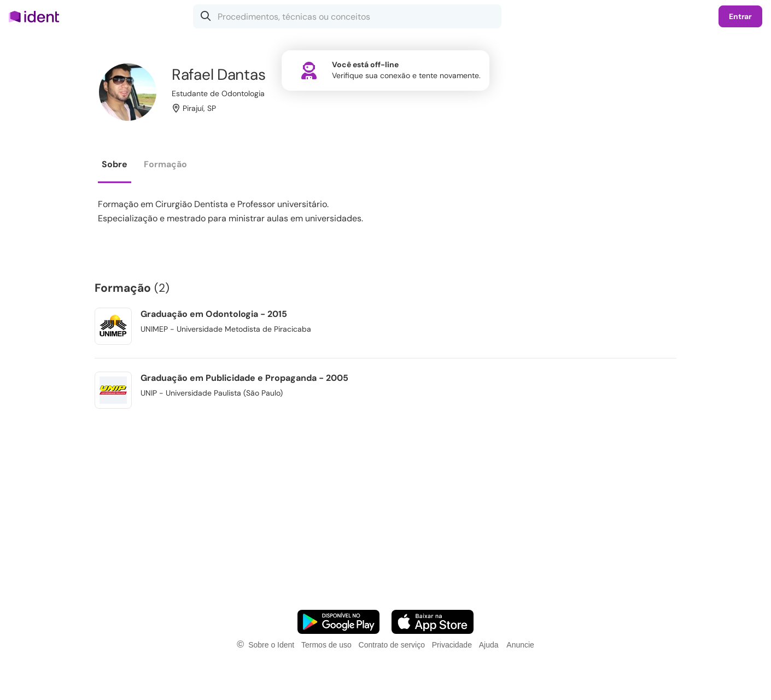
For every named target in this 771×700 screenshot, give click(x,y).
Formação (165, 164)
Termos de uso (326, 645)
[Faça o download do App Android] (338, 622)
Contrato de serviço (392, 645)
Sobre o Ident (271, 645)
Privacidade (452, 645)
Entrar (740, 16)
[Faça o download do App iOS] (433, 622)
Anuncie (520, 645)
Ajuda (489, 645)
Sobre (115, 164)
